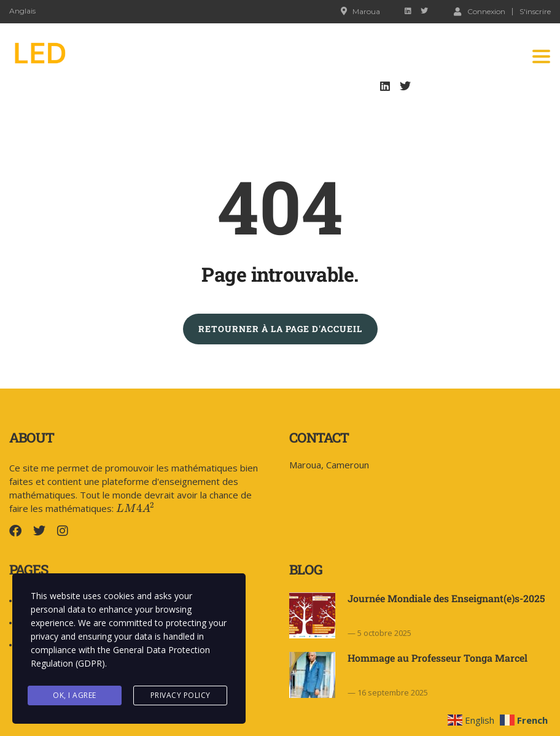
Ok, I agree (75, 695)
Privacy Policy (181, 695)
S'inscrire (535, 12)
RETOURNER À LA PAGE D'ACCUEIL (280, 329)
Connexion (480, 11)
